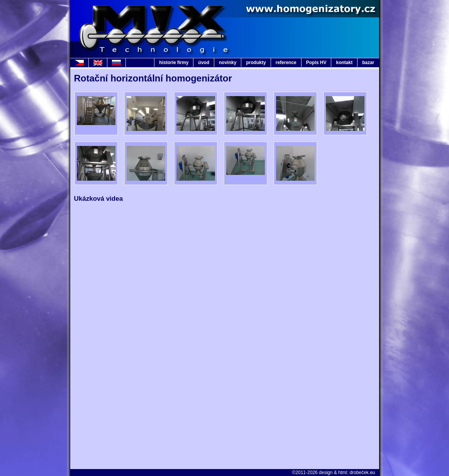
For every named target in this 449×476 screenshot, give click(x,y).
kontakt (344, 63)
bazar (368, 63)
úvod (204, 63)
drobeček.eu (362, 473)
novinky (228, 63)
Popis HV (316, 63)
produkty (256, 63)
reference (286, 63)
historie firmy (174, 63)
